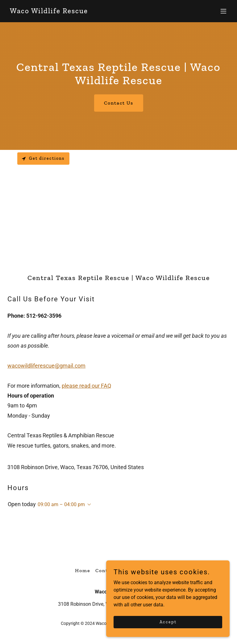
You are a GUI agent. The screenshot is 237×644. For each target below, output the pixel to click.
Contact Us (119, 103)
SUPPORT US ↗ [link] (142, 570)
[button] (223, 11)
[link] (49, 12)
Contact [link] (106, 570)
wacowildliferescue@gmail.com (46, 366)
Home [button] (83, 570)
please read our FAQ (86, 386)
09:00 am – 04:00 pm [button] (61, 504)
